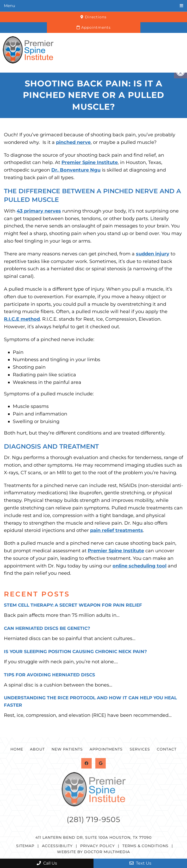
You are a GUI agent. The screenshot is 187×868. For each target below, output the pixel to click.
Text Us (140, 863)
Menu (10, 6)
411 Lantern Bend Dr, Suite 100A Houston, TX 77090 (93, 837)
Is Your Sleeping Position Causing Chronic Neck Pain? (75, 652)
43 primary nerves (39, 211)
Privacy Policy (98, 846)
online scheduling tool (139, 566)
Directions (93, 17)
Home (17, 749)
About (37, 749)
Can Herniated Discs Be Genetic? (47, 628)
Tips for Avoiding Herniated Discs (49, 675)
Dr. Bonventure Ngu (76, 170)
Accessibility (57, 846)
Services (140, 749)
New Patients (67, 749)
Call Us (47, 863)
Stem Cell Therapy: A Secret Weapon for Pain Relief (73, 605)
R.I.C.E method (22, 319)
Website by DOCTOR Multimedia (93, 852)
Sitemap (25, 846)
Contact (167, 749)
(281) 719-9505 (93, 819)
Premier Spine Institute (90, 162)
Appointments (94, 27)
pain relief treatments (117, 530)
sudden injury (153, 254)
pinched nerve (73, 142)
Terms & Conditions (145, 846)
